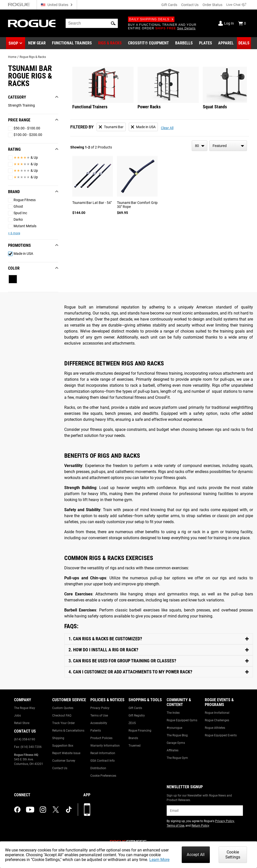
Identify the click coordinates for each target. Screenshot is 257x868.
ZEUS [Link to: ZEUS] (132, 723)
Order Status (212, 5)
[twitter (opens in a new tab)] (56, 810)
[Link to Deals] (244, 43)
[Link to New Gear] (37, 43)
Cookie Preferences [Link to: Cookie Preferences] (103, 776)
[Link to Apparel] (226, 43)
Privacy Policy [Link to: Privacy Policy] (100, 708)
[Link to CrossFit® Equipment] (148, 43)
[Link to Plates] (206, 43)
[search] (92, 23)
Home (12, 57)
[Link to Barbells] (184, 43)
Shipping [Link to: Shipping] (58, 738)
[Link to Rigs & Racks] (110, 43)
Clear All (167, 128)
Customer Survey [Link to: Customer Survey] (64, 761)
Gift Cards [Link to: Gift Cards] (135, 708)
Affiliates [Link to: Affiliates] (173, 750)
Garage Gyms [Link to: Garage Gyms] (176, 743)
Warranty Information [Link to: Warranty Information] (105, 746)
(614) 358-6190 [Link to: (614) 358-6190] (25, 739)
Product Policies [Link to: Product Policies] (101, 738)
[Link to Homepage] (32, 23)
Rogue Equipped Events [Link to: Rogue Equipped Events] (221, 735)
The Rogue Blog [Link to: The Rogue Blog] (177, 735)
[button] (113, 23)
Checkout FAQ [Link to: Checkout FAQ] (62, 716)
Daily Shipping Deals (151, 19)
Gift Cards (169, 5)
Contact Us (190, 5)
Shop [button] (13, 43)
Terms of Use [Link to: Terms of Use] (99, 716)
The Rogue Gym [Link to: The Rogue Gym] (177, 758)
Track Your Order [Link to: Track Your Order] (63, 723)
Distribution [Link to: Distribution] (98, 768)
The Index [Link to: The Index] (173, 713)
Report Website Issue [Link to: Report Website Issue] (66, 753)
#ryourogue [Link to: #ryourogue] (174, 728)
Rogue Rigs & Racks (33, 57)
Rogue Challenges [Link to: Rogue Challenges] (217, 720)
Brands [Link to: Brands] (133, 738)
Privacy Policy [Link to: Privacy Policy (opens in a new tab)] (224, 821)
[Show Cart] (242, 23)
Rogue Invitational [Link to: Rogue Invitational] (217, 713)
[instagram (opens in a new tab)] (43, 810)
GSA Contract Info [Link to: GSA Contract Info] (103, 761)
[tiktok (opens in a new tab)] (69, 810)
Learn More (159, 860)
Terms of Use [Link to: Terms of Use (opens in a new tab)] (175, 826)
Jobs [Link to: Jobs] (17, 716)
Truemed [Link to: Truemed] (135, 746)
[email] (205, 811)
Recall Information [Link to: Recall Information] (103, 753)
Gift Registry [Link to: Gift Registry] (137, 716)
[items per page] (200, 146)
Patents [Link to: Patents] (96, 731)
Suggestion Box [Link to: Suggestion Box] (63, 746)
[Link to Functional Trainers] (72, 43)
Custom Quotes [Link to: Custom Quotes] (63, 708)
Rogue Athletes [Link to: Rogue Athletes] (215, 728)
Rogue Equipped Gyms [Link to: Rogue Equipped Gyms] (182, 720)
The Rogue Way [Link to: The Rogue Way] (25, 708)
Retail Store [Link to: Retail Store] (22, 723)
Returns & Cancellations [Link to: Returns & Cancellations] (68, 731)
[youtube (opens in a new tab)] (30, 810)
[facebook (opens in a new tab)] (17, 810)
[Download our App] (87, 810)
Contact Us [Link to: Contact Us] (60, 768)
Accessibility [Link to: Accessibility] (99, 723)
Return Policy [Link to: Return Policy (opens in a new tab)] (200, 826)
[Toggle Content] (159, 639)
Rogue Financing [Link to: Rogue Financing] (140, 731)
